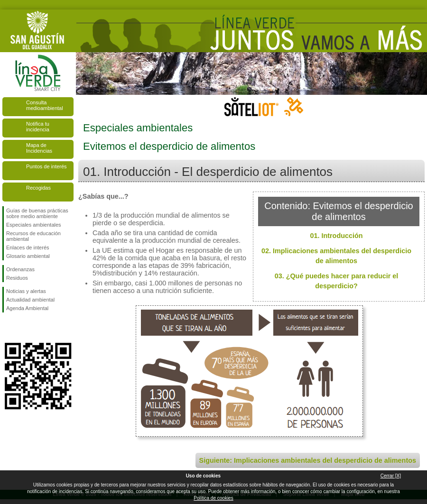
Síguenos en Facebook (8, 328)
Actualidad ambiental (30, 300)
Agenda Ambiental (27, 308)
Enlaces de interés (28, 247)
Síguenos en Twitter (24, 328)
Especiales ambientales (34, 225)
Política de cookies (213, 498)
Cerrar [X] (391, 476)
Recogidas (38, 188)
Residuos (17, 278)
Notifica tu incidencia (38, 127)
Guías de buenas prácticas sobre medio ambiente (37, 213)
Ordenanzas (20, 269)
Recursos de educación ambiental (33, 236)
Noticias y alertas (26, 291)
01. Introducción (336, 236)
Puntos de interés (46, 166)
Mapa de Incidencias (39, 148)
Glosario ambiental (28, 256)
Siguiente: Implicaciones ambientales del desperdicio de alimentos (308, 460)
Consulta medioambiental (45, 105)
